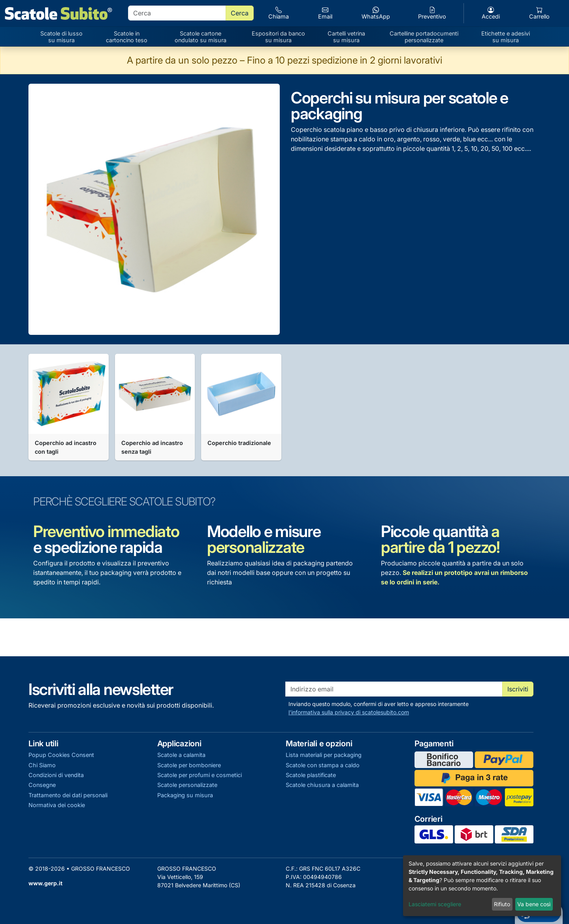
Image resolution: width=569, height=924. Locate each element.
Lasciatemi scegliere (435, 904)
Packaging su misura (185, 795)
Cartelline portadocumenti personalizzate (424, 37)
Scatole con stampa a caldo (323, 765)
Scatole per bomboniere (189, 765)
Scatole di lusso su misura (61, 37)
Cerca (240, 13)
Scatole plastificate (311, 775)
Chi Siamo (42, 765)
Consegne (42, 785)
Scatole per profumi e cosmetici (200, 775)
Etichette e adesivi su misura (506, 37)
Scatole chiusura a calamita (322, 785)
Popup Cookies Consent (61, 755)
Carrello (539, 13)
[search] (177, 13)
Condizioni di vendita (56, 775)
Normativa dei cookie (57, 805)
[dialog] (482, 886)
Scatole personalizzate (187, 785)
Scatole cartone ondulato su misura (201, 37)
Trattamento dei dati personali (68, 795)
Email (325, 13)
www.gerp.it (45, 883)
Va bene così (534, 904)
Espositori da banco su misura (278, 37)
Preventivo (432, 13)
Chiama (279, 13)
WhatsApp (376, 13)
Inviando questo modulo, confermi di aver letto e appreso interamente (379, 708)
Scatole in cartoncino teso (127, 37)
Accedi (491, 13)
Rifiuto (502, 904)
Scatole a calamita (181, 755)
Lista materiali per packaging (324, 755)
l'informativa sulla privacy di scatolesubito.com (349, 712)
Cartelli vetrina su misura (346, 37)
